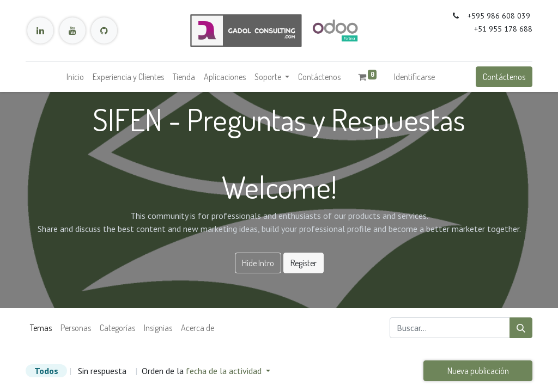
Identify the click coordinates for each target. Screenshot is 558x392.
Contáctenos (504, 77)
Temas (41, 328)
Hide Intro (258, 263)
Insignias (158, 328)
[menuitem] (75, 77)
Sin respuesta (102, 371)
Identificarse (414, 77)
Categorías (117, 328)
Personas (76, 328)
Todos (46, 371)
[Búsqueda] (521, 328)
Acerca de (198, 328)
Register (304, 263)
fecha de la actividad (225, 371)
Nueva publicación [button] (478, 371)
